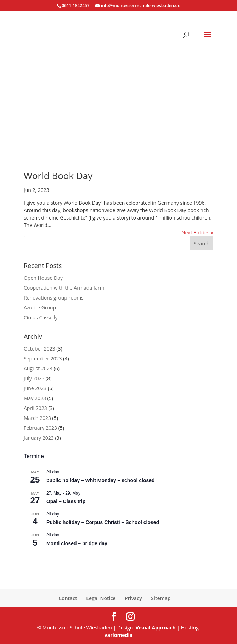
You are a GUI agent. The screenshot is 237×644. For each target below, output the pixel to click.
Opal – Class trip (66, 501)
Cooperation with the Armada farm (64, 288)
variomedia (119, 635)
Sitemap (161, 598)
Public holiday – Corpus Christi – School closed (103, 522)
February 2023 (40, 428)
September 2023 (43, 358)
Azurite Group (40, 307)
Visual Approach (156, 628)
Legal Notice (101, 598)
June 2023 (35, 388)
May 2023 (35, 398)
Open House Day (43, 278)
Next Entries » (197, 232)
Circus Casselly (41, 317)
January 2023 (39, 438)
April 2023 (35, 408)
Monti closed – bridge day (77, 543)
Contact (68, 598)
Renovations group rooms (54, 298)
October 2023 (39, 349)
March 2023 (37, 418)
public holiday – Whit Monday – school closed (101, 480)
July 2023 (34, 378)
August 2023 (38, 368)
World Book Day (58, 176)
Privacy (133, 598)
